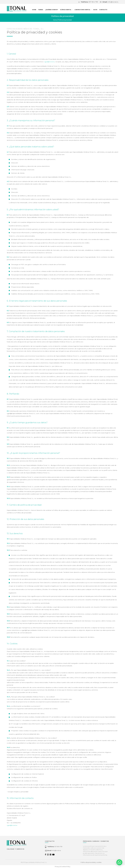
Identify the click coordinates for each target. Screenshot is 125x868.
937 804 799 (55, 847)
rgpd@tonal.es (49, 62)
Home (34, 10)
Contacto (103, 10)
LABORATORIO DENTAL (82, 10)
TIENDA (41, 10)
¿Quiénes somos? (52, 10)
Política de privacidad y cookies (91, 862)
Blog (95, 10)
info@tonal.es (54, 850)
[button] (119, 862)
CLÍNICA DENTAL (66, 10)
